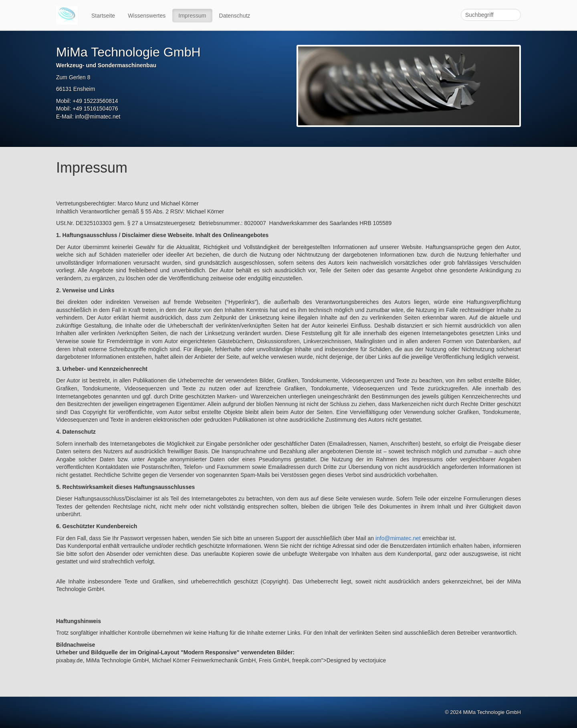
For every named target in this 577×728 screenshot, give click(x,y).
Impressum (192, 16)
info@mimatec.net (398, 538)
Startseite (103, 16)
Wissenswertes (147, 16)
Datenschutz (235, 16)
